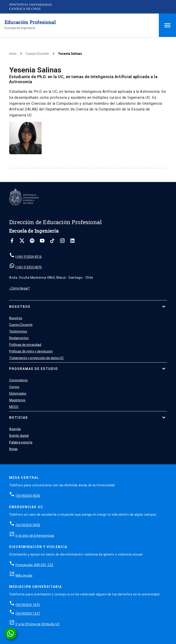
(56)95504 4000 (28, 496)
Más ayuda (24, 575)
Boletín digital (19, 436)
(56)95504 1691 (28, 605)
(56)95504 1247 (28, 614)
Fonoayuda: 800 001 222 (34, 565)
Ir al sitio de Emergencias (35, 536)
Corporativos (18, 380)
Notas (13, 449)
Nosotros (20, 307)
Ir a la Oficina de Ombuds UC (38, 624)
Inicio (13, 54)
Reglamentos (19, 338)
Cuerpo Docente (37, 54)
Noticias (19, 418)
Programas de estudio (34, 369)
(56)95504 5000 (28, 525)
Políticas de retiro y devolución (31, 351)
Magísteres (17, 400)
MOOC (14, 407)
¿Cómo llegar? (19, 288)
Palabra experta (21, 442)
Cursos (14, 387)
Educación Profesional (30, 22)
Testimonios (18, 331)
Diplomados (18, 394)
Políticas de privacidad (25, 345)
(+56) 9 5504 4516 (29, 257)
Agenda (15, 429)
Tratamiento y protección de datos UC (36, 358)
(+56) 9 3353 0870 (29, 267)
